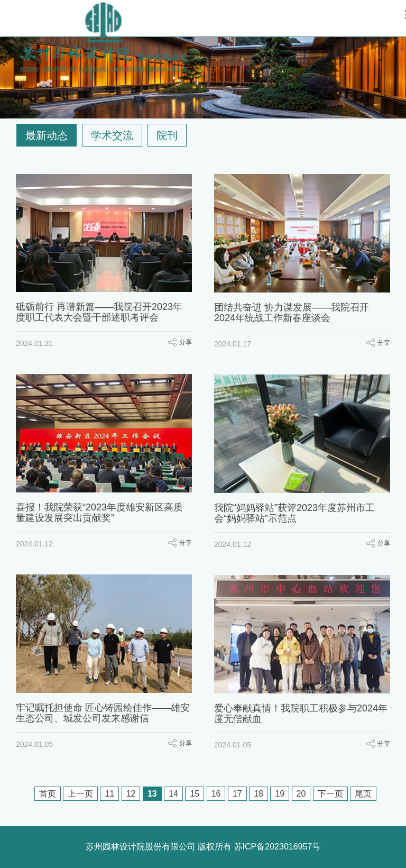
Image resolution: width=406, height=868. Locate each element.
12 (131, 794)
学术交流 (112, 135)
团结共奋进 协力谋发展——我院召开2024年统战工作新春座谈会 (292, 313)
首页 (48, 794)
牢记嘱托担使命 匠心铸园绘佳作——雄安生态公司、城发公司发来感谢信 (103, 713)
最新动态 (47, 135)
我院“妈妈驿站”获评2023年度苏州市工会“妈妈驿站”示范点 (294, 513)
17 (237, 794)
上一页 (80, 794)
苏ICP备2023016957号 (278, 847)
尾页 (363, 794)
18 (259, 794)
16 (216, 794)
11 (109, 794)
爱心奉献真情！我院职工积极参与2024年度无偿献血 (301, 714)
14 (173, 794)
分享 (186, 342)
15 (195, 794)
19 (280, 794)
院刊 (167, 135)
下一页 (330, 794)
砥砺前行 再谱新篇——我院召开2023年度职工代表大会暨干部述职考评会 (99, 312)
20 (301, 794)
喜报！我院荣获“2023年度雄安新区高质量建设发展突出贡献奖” (99, 513)
